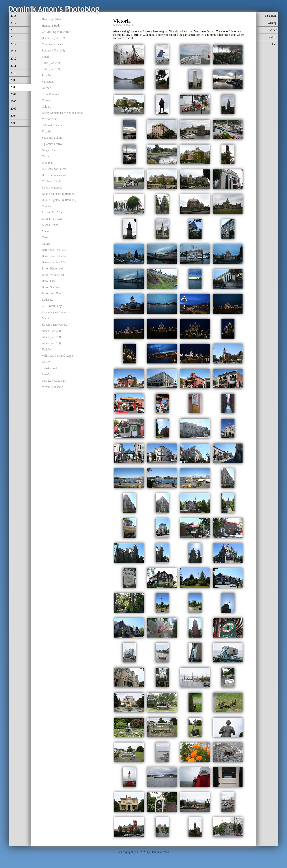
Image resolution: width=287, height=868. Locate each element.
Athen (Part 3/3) (51, 331)
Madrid (46, 231)
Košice (46, 362)
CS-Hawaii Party (52, 306)
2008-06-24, (119, 25)
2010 (13, 73)
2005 (13, 109)
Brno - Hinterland (52, 268)
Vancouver (48, 82)
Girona (46, 244)
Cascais (46, 206)
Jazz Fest (47, 75)
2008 (13, 87)
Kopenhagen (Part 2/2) (55, 312)
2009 (13, 80)
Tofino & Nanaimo (53, 125)
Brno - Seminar (51, 287)
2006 (13, 101)
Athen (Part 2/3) (51, 337)
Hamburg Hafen (51, 19)
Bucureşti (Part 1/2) (53, 38)
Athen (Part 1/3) (51, 343)
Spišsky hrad (49, 368)
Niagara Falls (50, 150)
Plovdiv (46, 57)
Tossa (45, 237)
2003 (13, 123)
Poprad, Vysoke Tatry (54, 381)
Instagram (271, 16)
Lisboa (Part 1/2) (52, 219)
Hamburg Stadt (51, 26)
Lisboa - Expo (50, 225)
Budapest (47, 300)
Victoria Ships (50, 119)
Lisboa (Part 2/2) (52, 212)
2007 (13, 94)
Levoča (46, 374)
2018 (13, 16)
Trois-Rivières (50, 94)
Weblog (272, 23)
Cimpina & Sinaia (53, 44)
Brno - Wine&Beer (53, 275)
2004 (13, 116)
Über (274, 44)
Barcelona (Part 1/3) (54, 262)
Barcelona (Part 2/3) (54, 256)
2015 (13, 37)
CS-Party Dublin (52, 181)
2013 (13, 51)
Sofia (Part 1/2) (51, 69)
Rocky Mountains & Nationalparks (62, 113)
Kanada (130, 25)
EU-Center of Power (54, 169)
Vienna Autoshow (52, 387)
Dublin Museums (52, 188)
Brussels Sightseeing (54, 175)
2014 (13, 44)
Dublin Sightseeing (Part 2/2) (59, 194)
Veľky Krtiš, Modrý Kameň (58, 356)
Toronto (46, 156)
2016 (13, 30)
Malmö (46, 318)
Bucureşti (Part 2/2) (53, 50)
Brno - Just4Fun (51, 293)
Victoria (47, 131)
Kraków (47, 349)
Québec (46, 88)
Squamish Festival (53, 144)
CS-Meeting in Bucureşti (57, 32)
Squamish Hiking (52, 138)
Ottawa (46, 100)
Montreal (47, 163)
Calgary (47, 107)
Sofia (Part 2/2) (51, 63)
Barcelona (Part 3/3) (54, 250)
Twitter (272, 30)
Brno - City (49, 281)
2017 (13, 23)
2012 (13, 59)
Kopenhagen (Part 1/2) (55, 325)
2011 (13, 66)
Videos (273, 37)
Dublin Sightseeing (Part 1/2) (59, 200)
